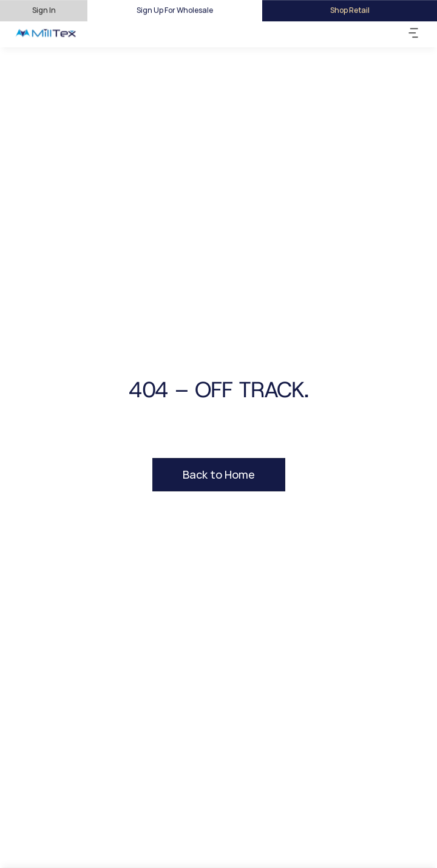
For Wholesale (189, 10)
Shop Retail (350, 10)
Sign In (44, 10)
